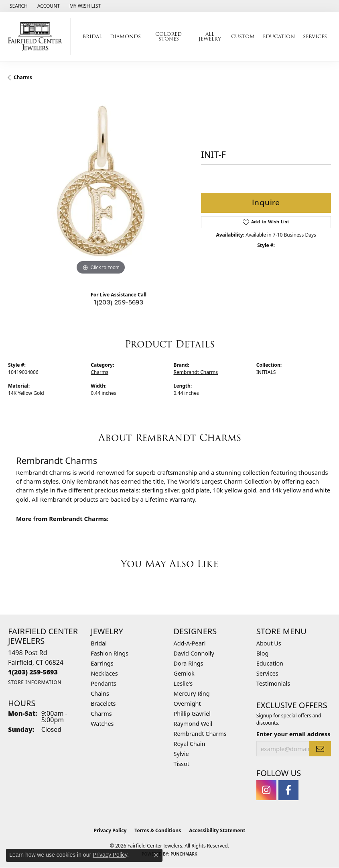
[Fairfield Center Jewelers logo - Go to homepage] (37, 37)
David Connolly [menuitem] (194, 653)
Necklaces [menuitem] (104, 673)
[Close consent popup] (156, 855)
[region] (100, 184)
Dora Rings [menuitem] (189, 663)
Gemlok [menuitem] (184, 673)
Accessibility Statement (217, 830)
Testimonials (273, 683)
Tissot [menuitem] (182, 764)
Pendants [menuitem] (104, 683)
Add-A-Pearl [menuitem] (190, 643)
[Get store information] (35, 682)
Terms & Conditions (158, 830)
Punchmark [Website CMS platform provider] (184, 854)
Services (315, 36)
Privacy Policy (110, 830)
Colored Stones (168, 36)
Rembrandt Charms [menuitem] (200, 734)
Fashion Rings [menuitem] (110, 653)
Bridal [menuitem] (99, 643)
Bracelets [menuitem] (103, 704)
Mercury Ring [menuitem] (192, 693)
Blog (263, 653)
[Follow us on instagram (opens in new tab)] (266, 790)
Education (279, 36)
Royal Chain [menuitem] (190, 744)
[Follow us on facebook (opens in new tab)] (288, 790)
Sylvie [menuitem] (181, 754)
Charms (23, 77)
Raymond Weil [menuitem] (193, 724)
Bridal (92, 36)
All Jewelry (210, 36)
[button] (18, 6)
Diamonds (125, 36)
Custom (243, 36)
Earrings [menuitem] (102, 663)
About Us (269, 643)
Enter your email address (293, 734)
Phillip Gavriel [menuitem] (192, 714)
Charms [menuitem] (101, 714)
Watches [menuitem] (102, 724)
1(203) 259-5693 (119, 302)
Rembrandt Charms (196, 372)
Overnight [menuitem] (187, 704)
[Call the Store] (33, 672)
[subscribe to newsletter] (320, 749)
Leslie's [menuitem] (183, 683)
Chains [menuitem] (100, 693)
